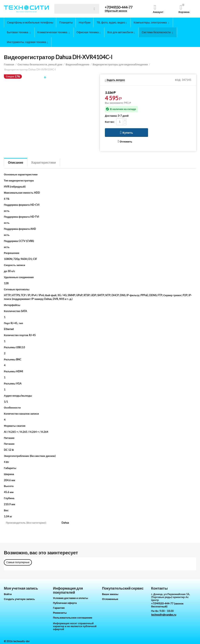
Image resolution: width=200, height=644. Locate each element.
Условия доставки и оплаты (70, 598)
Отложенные (110, 599)
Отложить (125, 141)
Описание (16, 162)
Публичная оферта (65, 603)
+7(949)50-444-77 (119, 7)
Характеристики (44, 162)
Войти (8, 594)
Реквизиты (60, 613)
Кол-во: (110, 122)
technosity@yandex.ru (164, 615)
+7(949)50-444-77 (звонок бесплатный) (167, 605)
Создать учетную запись (19, 599)
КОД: (178, 80)
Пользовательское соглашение (73, 618)
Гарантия (59, 608)
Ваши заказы (110, 594)
